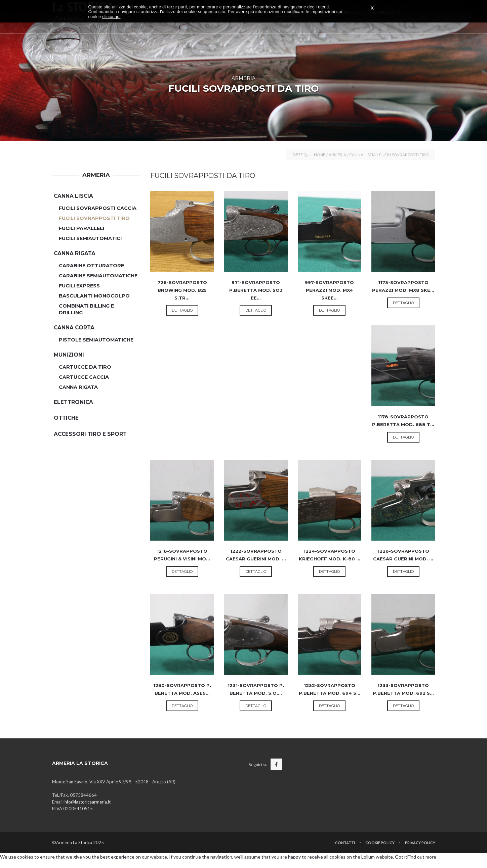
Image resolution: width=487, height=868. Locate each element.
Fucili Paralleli (82, 228)
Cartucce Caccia (84, 377)
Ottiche (66, 418)
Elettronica (73, 402)
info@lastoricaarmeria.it (87, 802)
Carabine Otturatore (91, 266)
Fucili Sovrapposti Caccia (98, 208)
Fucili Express (79, 286)
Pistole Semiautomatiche (96, 340)
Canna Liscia (363, 155)
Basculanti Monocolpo (94, 296)
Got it (401, 857)
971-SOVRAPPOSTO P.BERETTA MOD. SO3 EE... (256, 290)
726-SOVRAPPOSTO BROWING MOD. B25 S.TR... (182, 290)
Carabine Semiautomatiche (98, 276)
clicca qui (111, 17)
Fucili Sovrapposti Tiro (94, 218)
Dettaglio (182, 310)
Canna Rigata (75, 253)
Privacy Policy (420, 843)
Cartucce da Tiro (85, 367)
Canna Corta (74, 328)
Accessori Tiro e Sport (90, 434)
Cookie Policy (380, 843)
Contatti (345, 843)
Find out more (422, 857)
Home (320, 155)
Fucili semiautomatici (90, 238)
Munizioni (69, 355)
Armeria (337, 155)
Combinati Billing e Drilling (86, 309)
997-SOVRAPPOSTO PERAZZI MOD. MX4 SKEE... (329, 290)
